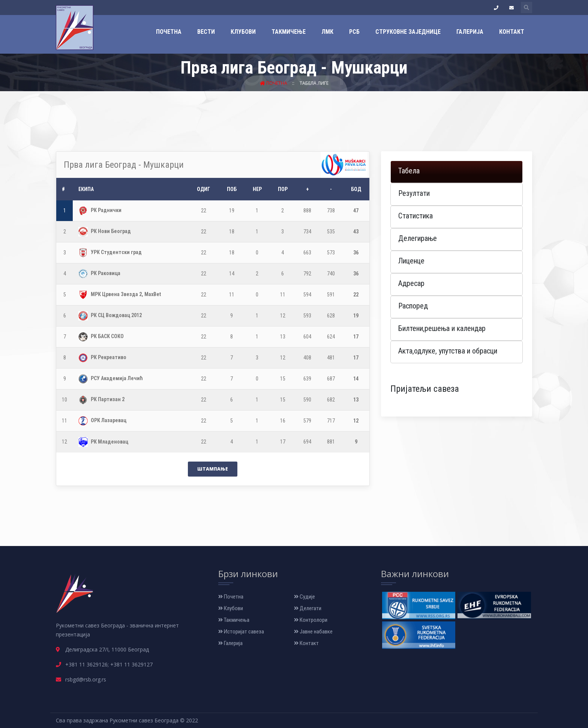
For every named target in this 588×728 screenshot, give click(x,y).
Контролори (311, 620)
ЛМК (327, 32)
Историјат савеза (241, 632)
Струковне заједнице (408, 32)
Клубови (243, 32)
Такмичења (234, 620)
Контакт (512, 32)
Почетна (169, 32)
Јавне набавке (313, 632)
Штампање (213, 469)
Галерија (470, 32)
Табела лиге (314, 83)
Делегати (308, 608)
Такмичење (289, 32)
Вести (206, 32)
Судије (304, 597)
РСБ (354, 32)
